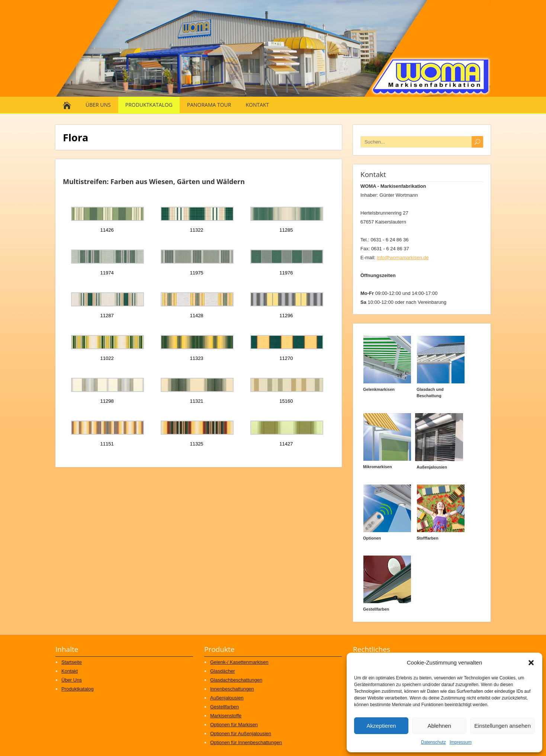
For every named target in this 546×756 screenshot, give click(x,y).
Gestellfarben (224, 707)
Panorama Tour (209, 105)
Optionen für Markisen (234, 725)
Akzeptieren (381, 726)
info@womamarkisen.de (403, 258)
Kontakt (257, 105)
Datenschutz (433, 742)
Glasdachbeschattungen (236, 680)
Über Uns (98, 105)
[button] (531, 663)
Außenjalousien (227, 698)
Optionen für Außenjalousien (241, 734)
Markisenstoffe (226, 716)
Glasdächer (222, 671)
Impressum (461, 742)
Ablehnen (439, 726)
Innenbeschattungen (232, 689)
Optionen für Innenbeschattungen (246, 742)
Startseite (72, 662)
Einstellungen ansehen (502, 726)
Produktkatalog (149, 105)
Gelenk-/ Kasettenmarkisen (239, 662)
